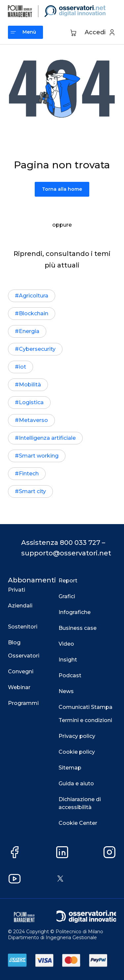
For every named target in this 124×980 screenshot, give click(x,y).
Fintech (29, 474)
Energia (29, 331)
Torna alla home (62, 189)
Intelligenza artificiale (47, 438)
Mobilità (30, 385)
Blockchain (34, 313)
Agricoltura (34, 296)
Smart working (39, 456)
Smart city (32, 491)
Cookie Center (78, 823)
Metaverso (33, 420)
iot (22, 367)
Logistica (31, 402)
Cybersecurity (37, 349)
